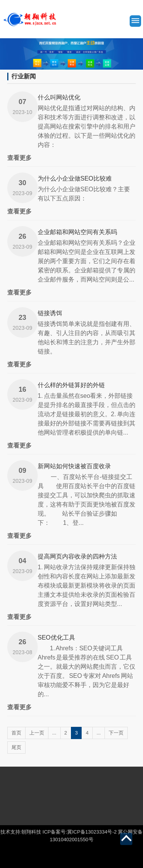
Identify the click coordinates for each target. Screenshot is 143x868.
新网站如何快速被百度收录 (74, 466)
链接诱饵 (50, 313)
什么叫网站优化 (59, 97)
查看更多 (19, 158)
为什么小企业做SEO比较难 (75, 178)
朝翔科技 (31, 832)
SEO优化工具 (56, 638)
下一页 (116, 733)
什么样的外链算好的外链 (71, 385)
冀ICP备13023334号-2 (92, 832)
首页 (16, 733)
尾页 (16, 747)
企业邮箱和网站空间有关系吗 (77, 232)
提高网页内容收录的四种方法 (77, 556)
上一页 (37, 733)
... (54, 733)
